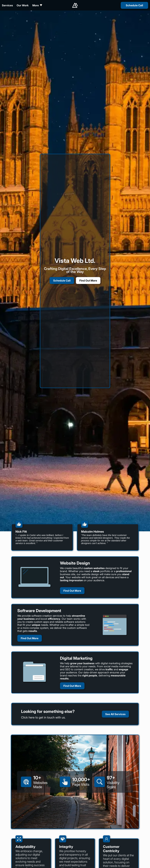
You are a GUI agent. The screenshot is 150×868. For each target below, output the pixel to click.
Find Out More (88, 281)
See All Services (115, 714)
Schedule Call (62, 281)
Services (7, 5)
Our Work (23, 5)
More (37, 5)
